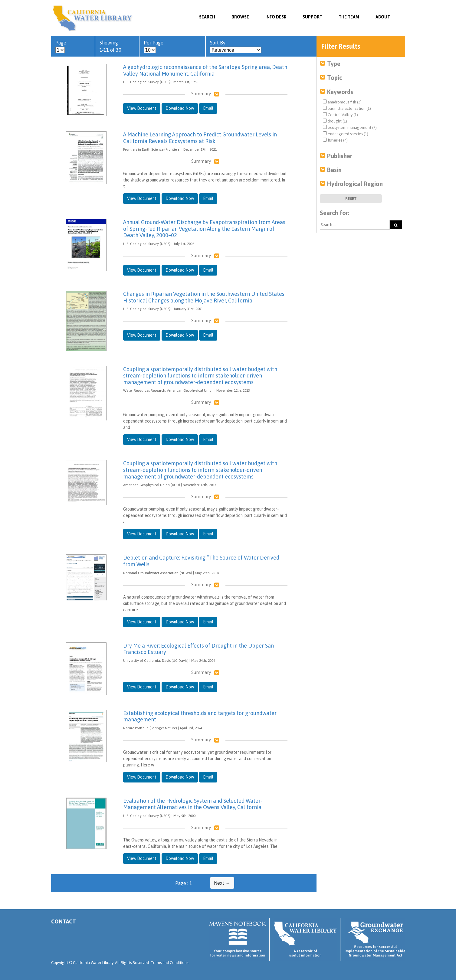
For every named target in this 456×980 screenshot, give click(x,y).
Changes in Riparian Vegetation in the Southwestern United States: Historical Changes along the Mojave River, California (204, 297)
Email (208, 108)
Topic (335, 78)
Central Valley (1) (340, 115)
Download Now (180, 108)
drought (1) (335, 121)
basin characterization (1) (347, 108)
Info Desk (276, 17)
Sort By (236, 47)
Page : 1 (184, 883)
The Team (349, 17)
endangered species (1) (346, 134)
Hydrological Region (355, 184)
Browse (240, 17)
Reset (351, 199)
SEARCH (207, 17)
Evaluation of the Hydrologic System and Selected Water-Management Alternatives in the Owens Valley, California (193, 804)
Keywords (340, 92)
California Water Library (93, 18)
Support (312, 17)
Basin (334, 170)
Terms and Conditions (169, 963)
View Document (142, 108)
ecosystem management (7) (350, 127)
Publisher (340, 156)
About (383, 17)
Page (61, 47)
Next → (222, 883)
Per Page (154, 47)
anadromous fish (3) (342, 102)
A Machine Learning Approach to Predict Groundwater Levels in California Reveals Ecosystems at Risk (200, 138)
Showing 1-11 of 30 (110, 46)
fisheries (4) (335, 140)
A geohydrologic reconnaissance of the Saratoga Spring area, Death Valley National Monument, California (205, 70)
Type (334, 64)
